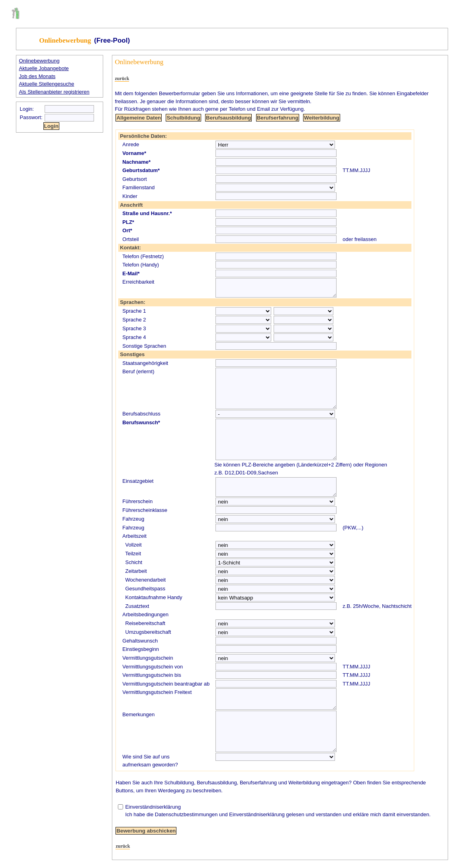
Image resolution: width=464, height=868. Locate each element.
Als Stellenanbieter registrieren (54, 92)
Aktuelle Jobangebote (44, 68)
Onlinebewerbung (39, 61)
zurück (122, 78)
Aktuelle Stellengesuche (47, 84)
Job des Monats (37, 76)
